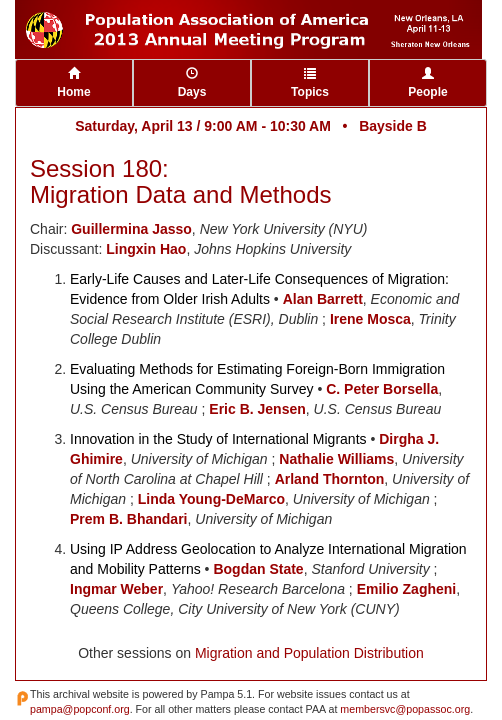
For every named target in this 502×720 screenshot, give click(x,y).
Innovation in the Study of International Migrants (218, 439)
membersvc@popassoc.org (405, 709)
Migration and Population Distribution (309, 653)
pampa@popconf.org (80, 709)
